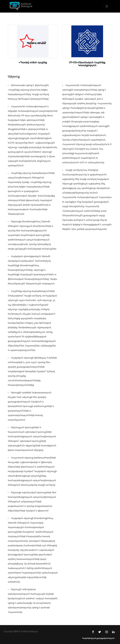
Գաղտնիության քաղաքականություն (98, 638)
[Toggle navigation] (107, 6)
